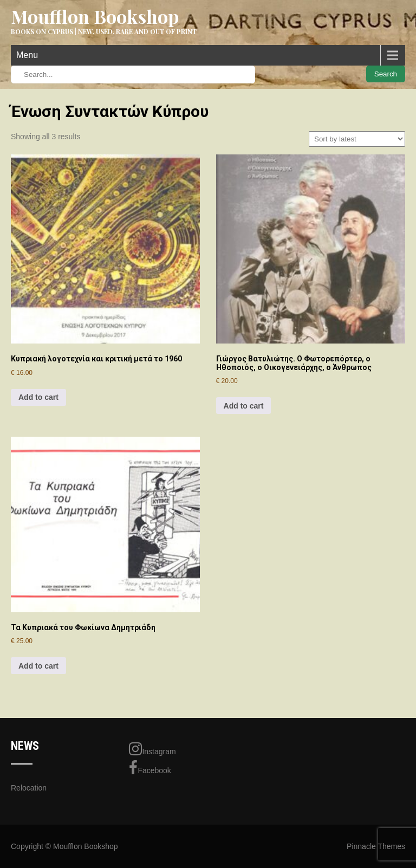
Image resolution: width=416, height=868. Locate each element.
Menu (27, 55)
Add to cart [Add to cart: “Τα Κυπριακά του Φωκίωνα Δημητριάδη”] (38, 666)
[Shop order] (357, 139)
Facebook (150, 768)
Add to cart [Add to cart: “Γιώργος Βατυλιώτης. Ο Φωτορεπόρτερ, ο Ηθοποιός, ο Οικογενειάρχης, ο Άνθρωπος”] (244, 406)
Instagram (152, 749)
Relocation (29, 788)
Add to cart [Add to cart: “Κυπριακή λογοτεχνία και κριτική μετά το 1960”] (38, 397)
